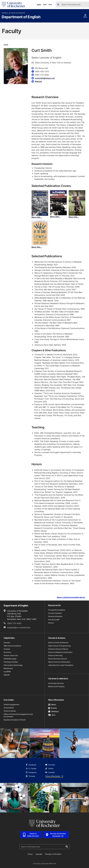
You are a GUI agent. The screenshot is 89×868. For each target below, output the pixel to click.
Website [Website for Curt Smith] (38, 81)
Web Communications (12, 646)
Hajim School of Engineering (59, 646)
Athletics (53, 711)
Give (50, 4)
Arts (52, 715)
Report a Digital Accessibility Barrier (71, 597)
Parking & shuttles (11, 662)
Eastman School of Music (58, 649)
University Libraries (56, 683)
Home (6, 44)
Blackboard (8, 668)
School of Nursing (55, 655)
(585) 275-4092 (14, 623)
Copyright (39, 854)
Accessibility (9, 708)
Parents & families (55, 616)
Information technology (13, 665)
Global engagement (11, 704)
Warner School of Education (59, 662)
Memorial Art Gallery (56, 686)
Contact (7, 649)
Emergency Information (53, 854)
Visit (45, 4)
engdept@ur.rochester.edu (19, 627)
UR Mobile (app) (10, 659)
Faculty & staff (54, 620)
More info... (37, 217)
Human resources (11, 655)
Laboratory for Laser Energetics (61, 665)
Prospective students (57, 610)
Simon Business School (58, 659)
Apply (39, 4)
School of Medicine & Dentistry (60, 652)
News (52, 705)
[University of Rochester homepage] (13, 5)
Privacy (30, 854)
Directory (7, 652)
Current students (55, 613)
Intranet (7, 643)
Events (52, 708)
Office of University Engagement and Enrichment (18, 715)
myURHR (7, 672)
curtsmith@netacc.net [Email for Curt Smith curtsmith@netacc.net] (45, 78)
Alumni (51, 623)
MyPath (7, 675)
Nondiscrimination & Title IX (15, 720)
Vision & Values (10, 711)
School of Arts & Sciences (13, 13)
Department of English (21, 17)
